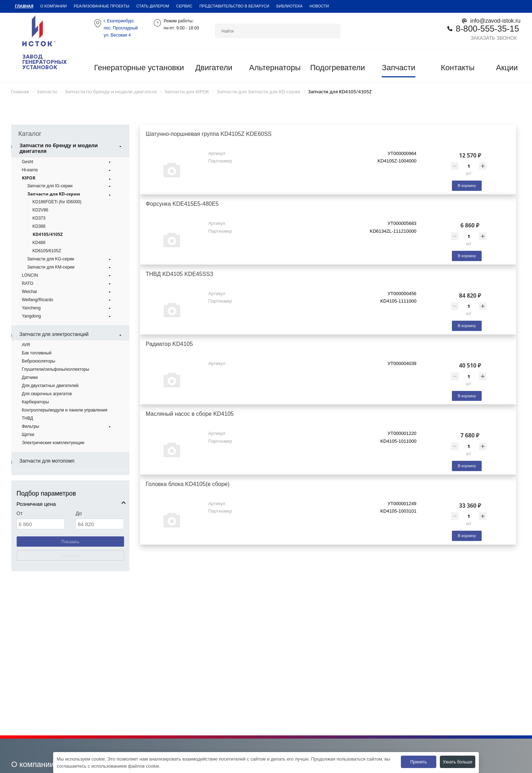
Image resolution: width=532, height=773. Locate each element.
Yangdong (67, 316)
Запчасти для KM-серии (70, 267)
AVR (26, 345)
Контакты (458, 68)
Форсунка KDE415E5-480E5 (182, 204)
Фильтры (67, 426)
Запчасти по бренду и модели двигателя (71, 148)
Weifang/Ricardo (67, 300)
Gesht (67, 162)
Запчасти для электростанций (71, 334)
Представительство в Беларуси (234, 6)
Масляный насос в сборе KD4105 (190, 414)
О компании (54, 6)
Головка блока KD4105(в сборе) (188, 484)
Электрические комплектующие (53, 443)
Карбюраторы (36, 402)
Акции (507, 68)
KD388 (39, 226)
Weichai (67, 292)
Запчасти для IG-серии (70, 186)
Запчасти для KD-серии (70, 194)
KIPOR (67, 178)
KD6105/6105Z (47, 251)
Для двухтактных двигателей (50, 385)
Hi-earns (67, 170)
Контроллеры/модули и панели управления (65, 410)
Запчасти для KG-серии (70, 259)
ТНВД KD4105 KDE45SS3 (179, 274)
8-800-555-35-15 (488, 28)
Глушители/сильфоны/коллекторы (56, 369)
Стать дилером (153, 6)
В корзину (467, 185)
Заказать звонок (494, 38)
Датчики (30, 377)
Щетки (28, 434)
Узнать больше (457, 762)
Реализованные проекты (102, 6)
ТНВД (28, 418)
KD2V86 (41, 210)
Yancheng (67, 308)
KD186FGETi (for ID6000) (57, 202)
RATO (67, 283)
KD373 (39, 218)
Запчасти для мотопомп (47, 461)
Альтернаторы (275, 68)
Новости (319, 6)
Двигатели (214, 68)
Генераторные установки (139, 68)
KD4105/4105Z (48, 234)
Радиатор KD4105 (169, 344)
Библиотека (290, 6)
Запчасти (399, 68)
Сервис (184, 6)
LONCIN (67, 275)
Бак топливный (37, 353)
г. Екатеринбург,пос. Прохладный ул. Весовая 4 (121, 28)
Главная (24, 6)
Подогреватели (338, 68)
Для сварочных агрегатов (47, 394)
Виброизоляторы (39, 361)
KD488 (39, 242)
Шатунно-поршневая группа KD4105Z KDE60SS (209, 134)
